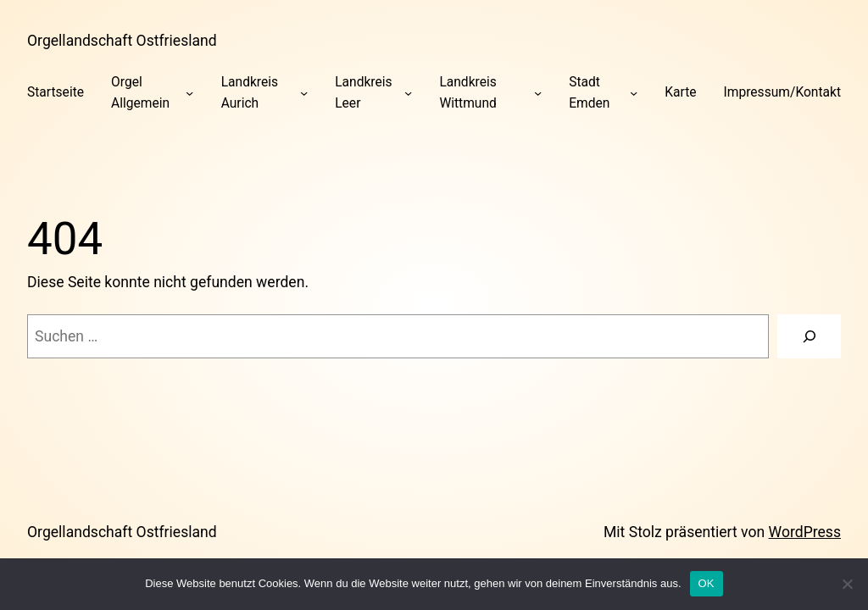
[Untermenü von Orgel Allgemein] (189, 93)
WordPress (805, 532)
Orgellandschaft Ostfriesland (122, 41)
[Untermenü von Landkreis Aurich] (304, 93)
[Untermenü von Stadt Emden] (634, 93)
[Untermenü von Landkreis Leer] (408, 93)
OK (707, 583)
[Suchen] (809, 336)
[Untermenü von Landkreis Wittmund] (538, 93)
